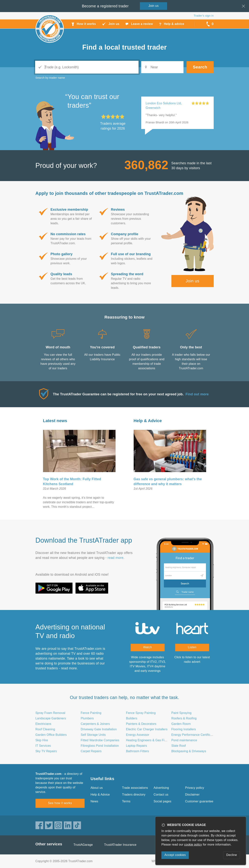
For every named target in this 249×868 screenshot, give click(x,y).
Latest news (55, 421)
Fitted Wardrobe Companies (100, 740)
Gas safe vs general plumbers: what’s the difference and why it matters (168, 482)
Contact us (161, 795)
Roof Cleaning (45, 729)
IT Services (43, 746)
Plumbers (87, 718)
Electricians (43, 724)
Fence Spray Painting (141, 713)
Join (154, 6)
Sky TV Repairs (46, 751)
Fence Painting (91, 713)
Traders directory (134, 795)
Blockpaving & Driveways (189, 751)
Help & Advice (148, 421)
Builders (132, 718)
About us (97, 788)
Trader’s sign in (204, 16)
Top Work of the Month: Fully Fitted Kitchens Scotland (72, 482)
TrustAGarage (83, 845)
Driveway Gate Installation (99, 729)
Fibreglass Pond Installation (100, 746)
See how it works (60, 803)
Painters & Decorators (141, 724)
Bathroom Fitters (138, 751)
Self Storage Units (93, 735)
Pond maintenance (184, 740)
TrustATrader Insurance (120, 845)
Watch (148, 647)
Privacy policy (195, 788)
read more (116, 558)
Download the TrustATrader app (84, 540)
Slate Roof (179, 746)
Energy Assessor (138, 735)
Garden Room (181, 724)
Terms (126, 801)
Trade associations (135, 788)
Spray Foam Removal (50, 713)
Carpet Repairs (91, 751)
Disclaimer (192, 795)
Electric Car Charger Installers (147, 729)
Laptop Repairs (137, 746)
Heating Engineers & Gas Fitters (148, 740)
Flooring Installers (184, 729)
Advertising (161, 788)
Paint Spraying (182, 713)
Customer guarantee (199, 801)
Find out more (197, 394)
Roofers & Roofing (184, 718)
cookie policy (193, 845)
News (94, 801)
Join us (192, 281)
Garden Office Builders (51, 735)
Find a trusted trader (125, 47)
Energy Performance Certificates (194, 735)
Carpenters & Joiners (95, 724)
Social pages (163, 801)
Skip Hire (42, 740)
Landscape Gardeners (51, 718)
